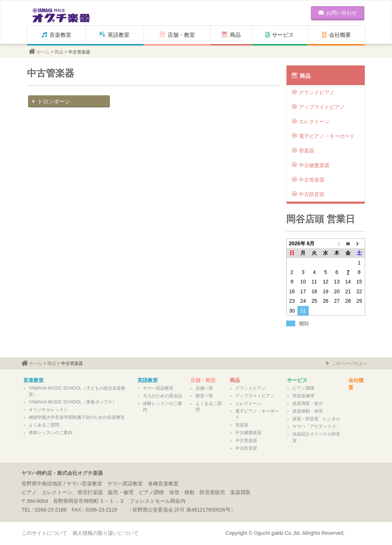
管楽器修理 (303, 396)
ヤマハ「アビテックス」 (316, 426)
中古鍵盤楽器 (311, 165)
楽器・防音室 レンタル (316, 419)
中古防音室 (308, 194)
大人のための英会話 (163, 396)
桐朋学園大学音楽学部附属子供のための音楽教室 (77, 417)
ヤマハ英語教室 (158, 388)
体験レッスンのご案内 (51, 433)
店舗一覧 (204, 388)
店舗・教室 (177, 35)
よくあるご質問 (44, 425)
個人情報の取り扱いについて (105, 533)
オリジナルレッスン (48, 410)
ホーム (43, 52)
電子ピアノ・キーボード (323, 136)
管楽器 (303, 151)
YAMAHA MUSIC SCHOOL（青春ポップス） (73, 402)
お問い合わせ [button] (338, 13)
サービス (280, 35)
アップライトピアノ (318, 107)
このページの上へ (346, 363)
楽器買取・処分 (308, 403)
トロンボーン (51, 101)
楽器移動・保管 (308, 411)
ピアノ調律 (303, 388)
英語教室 (115, 35)
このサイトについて (44, 533)
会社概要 (336, 35)
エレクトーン (311, 122)
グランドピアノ (313, 92)
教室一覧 (204, 396)
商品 (231, 35)
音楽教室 (56, 35)
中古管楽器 (308, 180)
